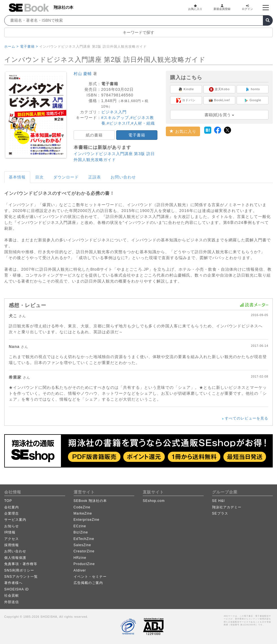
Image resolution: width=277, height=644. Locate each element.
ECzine (80, 526)
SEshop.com (154, 501)
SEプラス (220, 513)
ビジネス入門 (114, 112)
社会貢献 (12, 596)
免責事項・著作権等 (21, 564)
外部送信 (12, 602)
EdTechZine (84, 539)
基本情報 (17, 177)
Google (253, 100)
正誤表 (95, 177)
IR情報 (10, 532)
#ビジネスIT (118, 123)
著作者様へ (13, 583)
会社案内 (12, 507)
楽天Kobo (219, 89)
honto (253, 89)
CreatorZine (84, 551)
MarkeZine (83, 513)
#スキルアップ (115, 118)
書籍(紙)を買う (219, 115)
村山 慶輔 (83, 74)
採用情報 (12, 545)
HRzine (80, 558)
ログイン (247, 7)
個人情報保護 (15, 558)
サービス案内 (15, 520)
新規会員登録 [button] (222, 7)
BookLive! (219, 100)
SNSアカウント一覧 (21, 577)
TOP (8, 501)
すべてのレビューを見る (247, 418)
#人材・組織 (143, 123)
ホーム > (11, 47)
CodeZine (82, 507)
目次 (39, 177)
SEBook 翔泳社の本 (90, 501)
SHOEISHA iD (17, 589)
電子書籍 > (29, 47)
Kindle (186, 89)
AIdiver (80, 570)
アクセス (12, 539)
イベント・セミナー (90, 577)
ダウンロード (66, 177)
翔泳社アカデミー (227, 507)
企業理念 (12, 513)
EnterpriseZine (87, 520)
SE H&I (218, 501)
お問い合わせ (123, 177)
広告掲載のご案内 (88, 583)
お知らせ (12, 526)
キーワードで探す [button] (138, 32)
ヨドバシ (186, 100)
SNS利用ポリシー (19, 570)
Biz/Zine (81, 532)
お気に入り (195, 7)
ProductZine (84, 564)
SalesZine (82, 545)
